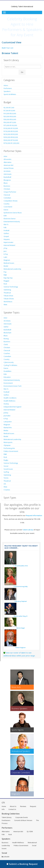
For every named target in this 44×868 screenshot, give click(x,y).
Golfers (6, 233)
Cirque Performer (10, 192)
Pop (5, 272)
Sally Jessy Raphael (21, 601)
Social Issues (8, 469)
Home (4, 806)
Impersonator (9, 242)
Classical (7, 195)
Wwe (5, 305)
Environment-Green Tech (13, 386)
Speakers (7, 91)
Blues (6, 183)
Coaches (7, 353)
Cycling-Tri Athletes (10, 365)
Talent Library (28, 530)
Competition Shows (11, 201)
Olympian (7, 445)
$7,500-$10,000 (9, 111)
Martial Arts (8, 427)
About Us (13, 806)
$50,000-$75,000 (10, 122)
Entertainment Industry (12, 222)
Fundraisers (6, 820)
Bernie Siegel (21, 628)
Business (7, 186)
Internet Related (9, 245)
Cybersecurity (9, 362)
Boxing (6, 339)
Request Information (34, 515)
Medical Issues (9, 263)
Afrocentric (8, 159)
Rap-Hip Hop (8, 278)
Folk (5, 227)
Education (7, 377)
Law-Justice (8, 422)
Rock (5, 284)
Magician (7, 260)
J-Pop (5, 248)
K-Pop (6, 254)
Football (6, 230)
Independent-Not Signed (12, 407)
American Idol (8, 165)
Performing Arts (9, 448)
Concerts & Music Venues (23, 820)
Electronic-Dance (10, 219)
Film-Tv (6, 224)
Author (6, 327)
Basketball (7, 177)
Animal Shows (9, 168)
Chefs (6, 344)
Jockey (6, 413)
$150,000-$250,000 (11, 131)
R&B (5, 275)
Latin (5, 257)
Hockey (6, 404)
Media (6, 430)
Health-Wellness (10, 401)
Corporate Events (22, 817)
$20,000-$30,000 (10, 116)
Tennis (6, 478)
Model (6, 266)
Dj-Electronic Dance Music (13, 213)
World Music (8, 302)
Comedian (7, 198)
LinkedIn (6, 857)
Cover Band (8, 207)
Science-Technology (11, 287)
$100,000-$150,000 (11, 128)
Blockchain (7, 333)
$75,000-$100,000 (10, 125)
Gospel (6, 236)
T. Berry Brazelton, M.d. (21, 566)
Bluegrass (7, 180)
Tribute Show (8, 296)
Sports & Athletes (10, 94)
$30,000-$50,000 (10, 119)
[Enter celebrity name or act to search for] (23, 67)
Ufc (5, 484)
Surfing (6, 472)
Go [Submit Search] (22, 72)
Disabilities (8, 371)
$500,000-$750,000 (11, 140)
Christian (7, 189)
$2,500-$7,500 (9, 108)
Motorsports (8, 442)
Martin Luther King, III (21, 616)
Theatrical (7, 293)
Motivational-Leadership (12, 269)
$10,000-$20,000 (10, 113)
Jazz (5, 251)
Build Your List (8, 48)
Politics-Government (11, 451)
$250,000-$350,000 (11, 134)
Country (7, 204)
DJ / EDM (30, 831)
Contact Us (12, 809)
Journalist (7, 416)
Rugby (6, 460)
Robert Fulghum (21, 648)
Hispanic (7, 239)
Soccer (6, 466)
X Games (7, 490)
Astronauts (8, 174)
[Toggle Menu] (22, 12)
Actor (5, 156)
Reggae (6, 281)
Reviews (23, 806)
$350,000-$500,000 (11, 137)
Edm (5, 216)
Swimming (7, 290)
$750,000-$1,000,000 (11, 143)
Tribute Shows (9, 299)
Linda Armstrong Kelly (21, 586)
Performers (8, 88)
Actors (6, 85)
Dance (6, 210)
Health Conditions (10, 398)
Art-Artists (7, 171)
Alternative (8, 162)
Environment (8, 383)
